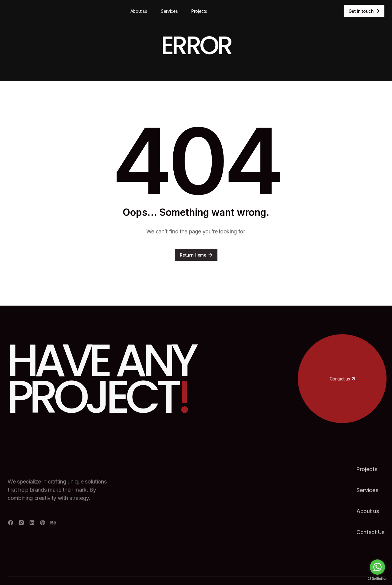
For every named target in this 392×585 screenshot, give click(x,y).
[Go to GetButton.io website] (377, 579)
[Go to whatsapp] (377, 567)
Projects (199, 11)
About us (139, 11)
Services (169, 11)
